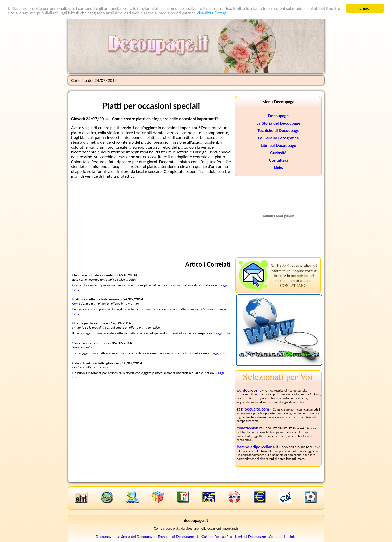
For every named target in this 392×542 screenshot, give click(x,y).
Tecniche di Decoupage (278, 130)
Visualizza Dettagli (212, 13)
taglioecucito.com (253, 409)
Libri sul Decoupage (278, 145)
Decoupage (278, 116)
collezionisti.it (250, 428)
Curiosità (278, 153)
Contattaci (278, 160)
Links (278, 167)
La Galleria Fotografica (278, 138)
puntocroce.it (249, 390)
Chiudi (365, 8)
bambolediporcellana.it (258, 447)
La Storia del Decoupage (278, 123)
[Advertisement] (151, 218)
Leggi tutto (222, 333)
